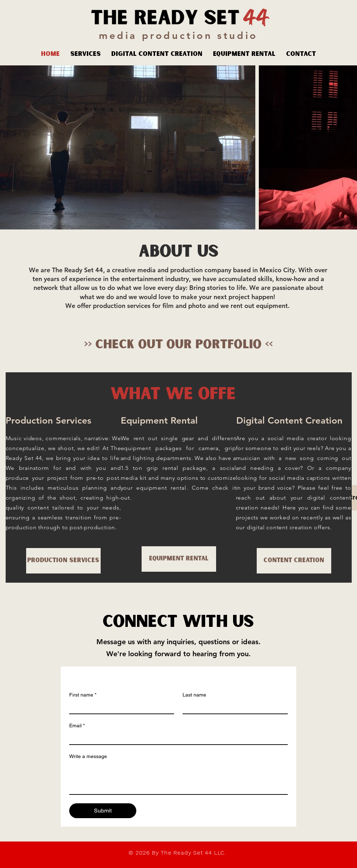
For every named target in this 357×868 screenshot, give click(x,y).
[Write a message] (178, 778)
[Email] (176, 738)
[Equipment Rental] (179, 559)
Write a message (88, 756)
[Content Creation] (294, 561)
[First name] (120, 707)
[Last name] (233, 707)
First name (83, 695)
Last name (194, 695)
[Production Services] (63, 561)
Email (77, 726)
